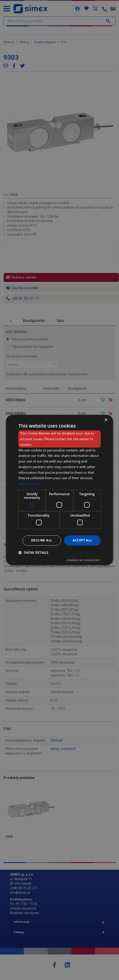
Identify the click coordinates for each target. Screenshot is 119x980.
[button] (33, 553)
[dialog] (60, 490)
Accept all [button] (83, 540)
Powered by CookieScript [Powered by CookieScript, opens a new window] (84, 560)
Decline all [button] (42, 540)
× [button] (106, 420)
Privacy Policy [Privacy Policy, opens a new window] (29, 484)
